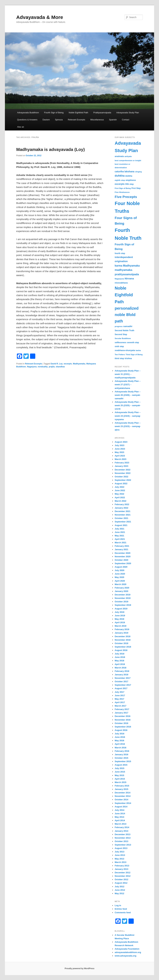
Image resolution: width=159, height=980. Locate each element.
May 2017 (119, 699)
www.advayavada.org (126, 956)
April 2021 (120, 539)
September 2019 (123, 605)
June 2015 (120, 772)
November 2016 (123, 720)
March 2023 (121, 459)
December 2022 (122, 470)
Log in (118, 905)
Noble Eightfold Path (79, 113)
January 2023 (121, 466)
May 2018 (119, 661)
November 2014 (123, 796)
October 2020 (121, 560)
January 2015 (121, 789)
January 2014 (121, 831)
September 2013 (123, 845)
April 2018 (120, 664)
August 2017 (121, 688)
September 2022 (123, 480)
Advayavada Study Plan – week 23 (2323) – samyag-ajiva (128, 426)
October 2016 (121, 723)
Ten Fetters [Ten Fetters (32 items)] (120, 354)
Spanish (113, 120)
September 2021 (123, 522)
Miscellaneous (97, 120)
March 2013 (121, 862)
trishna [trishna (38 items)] (128, 358)
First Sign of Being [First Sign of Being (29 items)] (123, 188)
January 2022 (121, 508)
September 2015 (123, 761)
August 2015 (121, 765)
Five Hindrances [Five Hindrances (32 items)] (122, 192)
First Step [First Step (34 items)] (136, 188)
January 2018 (121, 675)
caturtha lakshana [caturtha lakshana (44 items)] (125, 171)
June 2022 (120, 490)
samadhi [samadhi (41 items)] (128, 326)
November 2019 (123, 598)
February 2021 (122, 546)
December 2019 (122, 595)
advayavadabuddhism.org (128, 952)
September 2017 (123, 685)
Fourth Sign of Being (54, 113)
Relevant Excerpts (76, 120)
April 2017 (120, 702)
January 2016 (121, 754)
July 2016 (120, 734)
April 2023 (120, 456)
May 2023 (119, 452)
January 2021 (121, 549)
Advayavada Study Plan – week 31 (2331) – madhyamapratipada (128, 374)
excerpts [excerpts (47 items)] (120, 184)
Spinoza (59, 120)
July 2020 (120, 570)
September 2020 (123, 563)
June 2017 (120, 695)
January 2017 (121, 713)
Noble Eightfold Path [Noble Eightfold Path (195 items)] (124, 295)
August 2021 (121, 525)
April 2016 (120, 744)
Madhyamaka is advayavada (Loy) (51, 149)
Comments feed (123, 913)
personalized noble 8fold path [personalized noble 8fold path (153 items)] (127, 315)
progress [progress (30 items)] (119, 326)
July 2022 (120, 487)
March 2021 (121, 543)
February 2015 (122, 786)
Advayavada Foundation (127, 949)
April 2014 (120, 820)
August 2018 (121, 650)
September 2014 (123, 803)
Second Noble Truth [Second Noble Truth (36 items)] (124, 331)
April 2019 (120, 622)
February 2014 (122, 827)
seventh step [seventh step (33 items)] (133, 343)
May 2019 (119, 619)
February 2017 (122, 709)
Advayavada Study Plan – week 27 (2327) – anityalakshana (128, 385)
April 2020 (120, 581)
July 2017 (120, 692)
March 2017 (121, 706)
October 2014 (121, 800)
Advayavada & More (40, 17)
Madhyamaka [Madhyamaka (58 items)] (131, 266)
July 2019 (120, 612)
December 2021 (122, 511)
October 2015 (121, 758)
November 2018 (123, 640)
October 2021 (121, 518)
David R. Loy (57, 364)
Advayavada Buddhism (28, 113)
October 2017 (121, 681)
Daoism (46, 120)
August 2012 (121, 883)
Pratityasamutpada (102, 113)
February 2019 (122, 629)
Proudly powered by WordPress (79, 968)
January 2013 (121, 869)
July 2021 (120, 529)
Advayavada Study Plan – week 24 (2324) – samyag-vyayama (128, 416)
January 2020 (121, 591)
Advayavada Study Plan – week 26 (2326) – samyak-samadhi (128, 395)
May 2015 (119, 775)
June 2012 (120, 890)
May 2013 (119, 859)
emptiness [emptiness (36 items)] (131, 180)
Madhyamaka (79, 364)
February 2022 (122, 504)
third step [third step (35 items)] (119, 358)
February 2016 (122, 751)
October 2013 (121, 841)
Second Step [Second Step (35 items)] (121, 334)
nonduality (43, 367)
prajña (52, 367)
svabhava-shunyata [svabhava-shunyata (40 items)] (125, 350)
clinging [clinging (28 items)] (138, 172)
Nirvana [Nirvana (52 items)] (129, 278)
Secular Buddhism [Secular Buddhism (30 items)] (123, 338)
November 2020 (123, 557)
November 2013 (123, 838)
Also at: (21, 127)
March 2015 (121, 782)
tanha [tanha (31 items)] (138, 350)
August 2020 (121, 567)
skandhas (60, 367)
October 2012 (121, 879)
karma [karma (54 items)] (118, 266)
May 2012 (119, 893)
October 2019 (121, 602)
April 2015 (120, 779)
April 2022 (120, 497)
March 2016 (121, 748)
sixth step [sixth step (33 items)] (119, 346)
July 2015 (120, 768)
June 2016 (120, 737)
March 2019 (121, 626)
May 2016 (119, 741)
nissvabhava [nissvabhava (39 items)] (121, 283)
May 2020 (119, 577)
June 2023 (120, 449)
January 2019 (121, 633)
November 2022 (123, 473)
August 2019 (121, 609)
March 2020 (121, 584)
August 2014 (121, 807)
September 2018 (123, 647)
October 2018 (121, 643)
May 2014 (119, 817)
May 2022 (119, 494)
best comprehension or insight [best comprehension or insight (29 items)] (128, 160)
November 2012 (123, 876)
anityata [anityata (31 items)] (128, 156)
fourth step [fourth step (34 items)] (120, 253)
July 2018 (120, 654)
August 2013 (121, 848)
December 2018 (122, 636)
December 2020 (122, 553)
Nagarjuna (32, 367)
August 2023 (121, 442)
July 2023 (120, 445)
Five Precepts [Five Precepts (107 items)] (126, 197)
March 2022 (121, 501)
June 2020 (120, 574)
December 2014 (122, 793)
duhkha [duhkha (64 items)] (120, 176)
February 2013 (122, 866)
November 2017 (123, 678)
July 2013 (120, 852)
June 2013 (120, 855)
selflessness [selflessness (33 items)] (121, 343)
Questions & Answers (27, 120)
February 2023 (122, 463)
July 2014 (120, 810)
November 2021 (123, 515)
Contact (126, 120)
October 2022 (121, 477)
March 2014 (121, 824)
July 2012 (120, 887)
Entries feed (121, 909)
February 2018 (122, 671)
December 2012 (122, 873)
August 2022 (121, 484)
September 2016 (123, 727)
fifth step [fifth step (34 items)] (129, 184)
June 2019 (120, 616)
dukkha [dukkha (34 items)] (129, 176)
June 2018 (120, 657)
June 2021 (120, 532)
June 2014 (120, 814)
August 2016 (121, 730)
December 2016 (122, 716)
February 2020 (122, 588)
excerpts (68, 364)
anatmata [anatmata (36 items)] (119, 156)
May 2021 (119, 536)
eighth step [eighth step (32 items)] (120, 180)
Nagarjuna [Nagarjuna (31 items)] (119, 279)
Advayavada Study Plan (128, 113)
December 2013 (122, 834)
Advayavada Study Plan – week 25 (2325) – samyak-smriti (128, 405)
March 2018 (121, 668)
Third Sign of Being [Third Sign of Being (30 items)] (134, 355)
